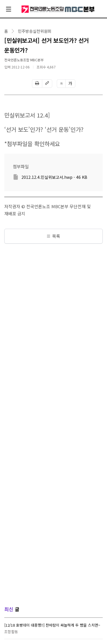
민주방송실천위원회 (35, 31)
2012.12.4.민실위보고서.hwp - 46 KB (54, 177)
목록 (53, 236)
